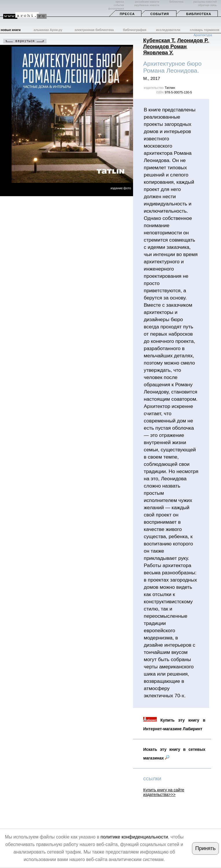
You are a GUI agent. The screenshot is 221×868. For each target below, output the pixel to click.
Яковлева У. (158, 53)
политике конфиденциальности (134, 837)
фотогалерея (116, 9)
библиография (135, 30)
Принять (205, 848)
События (160, 14)
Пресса (127, 14)
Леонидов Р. (193, 41)
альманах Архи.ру (48, 30)
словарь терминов (205, 30)
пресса (120, 2)
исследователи (168, 30)
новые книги (11, 30)
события (119, 5)
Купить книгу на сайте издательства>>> (164, 792)
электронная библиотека (94, 30)
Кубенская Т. (159, 41)
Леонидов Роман (165, 47)
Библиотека (199, 14)
